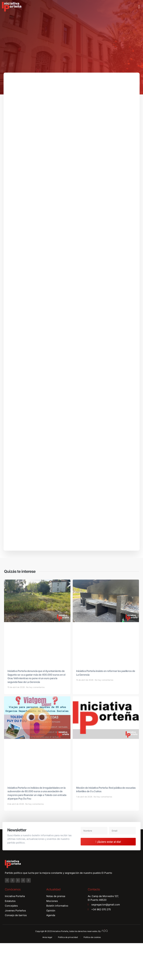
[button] (139, 7)
